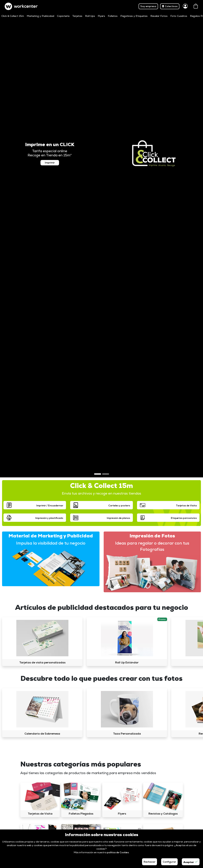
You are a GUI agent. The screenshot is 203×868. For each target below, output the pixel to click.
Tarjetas (77, 16)
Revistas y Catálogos (163, 814)
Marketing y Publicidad (40, 16)
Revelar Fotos (159, 16)
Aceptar (191, 862)
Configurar (169, 862)
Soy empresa (148, 6)
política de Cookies (118, 852)
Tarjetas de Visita (40, 814)
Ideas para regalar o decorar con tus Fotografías (152, 546)
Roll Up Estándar (127, 662)
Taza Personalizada (127, 734)
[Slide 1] (98, 474)
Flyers (101, 16)
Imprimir (50, 163)
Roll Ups (90, 16)
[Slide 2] (106, 474)
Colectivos (170, 6)
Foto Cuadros (179, 16)
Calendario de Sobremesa (42, 734)
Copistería (63, 16)
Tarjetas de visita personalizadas (42, 662)
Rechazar (150, 862)
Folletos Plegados (81, 814)
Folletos (113, 16)
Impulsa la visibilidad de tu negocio (51, 543)
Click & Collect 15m (13, 16)
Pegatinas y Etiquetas (134, 16)
